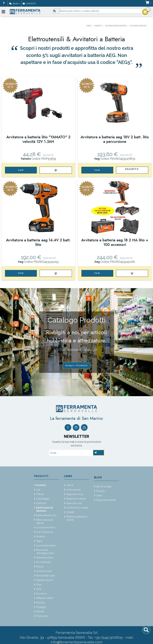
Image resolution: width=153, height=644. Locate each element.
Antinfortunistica (45, 558)
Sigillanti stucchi (45, 580)
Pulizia (40, 567)
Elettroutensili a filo (46, 515)
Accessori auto (44, 571)
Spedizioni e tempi (76, 499)
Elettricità (41, 503)
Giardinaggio (43, 499)
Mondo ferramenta (106, 500)
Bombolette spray (46, 576)
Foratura (41, 536)
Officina (40, 494)
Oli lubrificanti (43, 562)
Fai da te (100, 491)
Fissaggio (41, 607)
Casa (39, 584)
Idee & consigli (104, 486)
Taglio (39, 541)
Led (38, 490)
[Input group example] (106, 11)
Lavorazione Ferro (46, 527)
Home (70, 485)
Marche (40, 611)
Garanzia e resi (74, 503)
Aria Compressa (45, 532)
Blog (14, 4)
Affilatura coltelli (45, 598)
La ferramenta (73, 490)
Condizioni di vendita (77, 508)
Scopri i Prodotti (77, 365)
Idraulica (41, 602)
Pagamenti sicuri (75, 494)
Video (99, 495)
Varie (39, 589)
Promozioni (42, 616)
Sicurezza (41, 593)
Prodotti (41, 476)
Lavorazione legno (46, 545)
